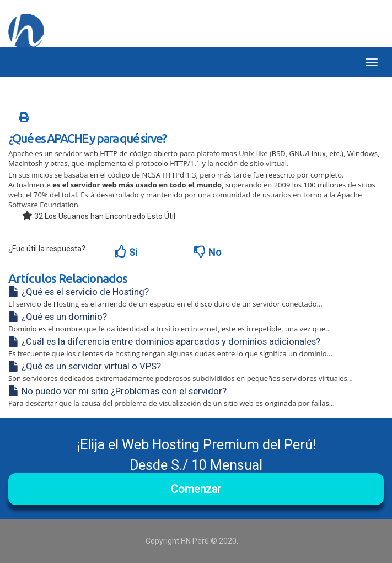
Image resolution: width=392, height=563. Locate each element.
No (208, 252)
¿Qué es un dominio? (58, 317)
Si (126, 252)
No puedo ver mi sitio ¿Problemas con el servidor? (117, 391)
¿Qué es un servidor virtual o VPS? (85, 366)
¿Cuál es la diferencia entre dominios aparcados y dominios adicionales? (164, 341)
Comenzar (196, 489)
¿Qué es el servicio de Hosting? (79, 292)
